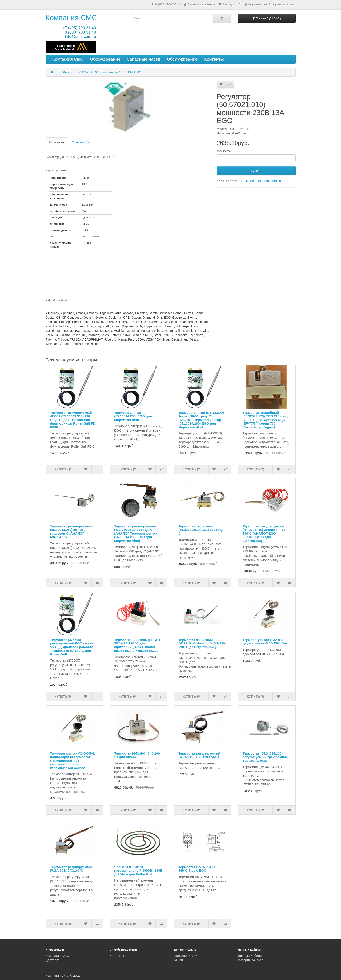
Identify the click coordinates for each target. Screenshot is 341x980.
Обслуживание (182, 59)
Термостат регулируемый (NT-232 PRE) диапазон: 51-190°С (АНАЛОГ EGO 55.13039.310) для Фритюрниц (264, 533)
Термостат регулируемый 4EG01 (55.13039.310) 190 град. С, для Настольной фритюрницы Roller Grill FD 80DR (73, 420)
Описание (57, 142)
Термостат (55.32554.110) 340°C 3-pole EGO (199, 869)
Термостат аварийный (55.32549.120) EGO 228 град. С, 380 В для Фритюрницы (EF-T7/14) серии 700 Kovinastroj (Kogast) (266, 420)
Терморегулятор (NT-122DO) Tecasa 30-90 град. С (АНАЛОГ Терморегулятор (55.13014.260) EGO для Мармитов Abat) (201, 420)
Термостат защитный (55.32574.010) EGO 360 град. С (202, 530)
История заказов (251, 960)
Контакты (214, 59)
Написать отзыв (269, 181)
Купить (256, 171)
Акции (179, 960)
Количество (224, 151)
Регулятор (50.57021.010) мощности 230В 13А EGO (102, 72)
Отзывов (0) (81, 142)
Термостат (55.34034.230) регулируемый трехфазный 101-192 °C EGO (265, 757)
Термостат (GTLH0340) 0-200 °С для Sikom (137, 755)
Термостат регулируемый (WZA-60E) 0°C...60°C (71, 869)
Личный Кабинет (251, 956)
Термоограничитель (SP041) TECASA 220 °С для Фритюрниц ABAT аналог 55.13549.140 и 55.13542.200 (137, 645)
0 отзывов (246, 181)
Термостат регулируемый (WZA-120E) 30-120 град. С (200, 755)
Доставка (53, 960)
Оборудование (105, 59)
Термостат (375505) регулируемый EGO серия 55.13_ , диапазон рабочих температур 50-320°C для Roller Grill (72, 647)
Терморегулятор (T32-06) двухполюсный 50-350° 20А (265, 642)
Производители (186, 956)
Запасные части (144, 59)
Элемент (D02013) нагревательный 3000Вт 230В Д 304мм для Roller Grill (138, 871)
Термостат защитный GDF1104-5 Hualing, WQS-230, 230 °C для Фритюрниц (202, 643)
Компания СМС (71, 18)
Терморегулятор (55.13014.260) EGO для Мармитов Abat (133, 416)
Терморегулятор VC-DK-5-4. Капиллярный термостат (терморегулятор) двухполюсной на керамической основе (73, 761)
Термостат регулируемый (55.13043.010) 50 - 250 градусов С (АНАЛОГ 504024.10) (71, 532)
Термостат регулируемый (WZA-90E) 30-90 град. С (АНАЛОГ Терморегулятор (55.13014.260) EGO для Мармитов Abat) (136, 533)
